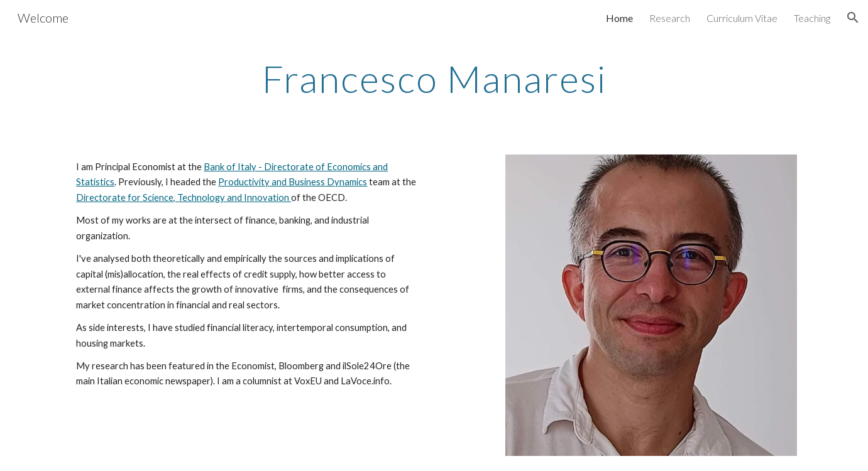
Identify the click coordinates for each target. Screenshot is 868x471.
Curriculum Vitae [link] (742, 18)
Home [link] (619, 18)
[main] (434, 78)
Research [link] (670, 18)
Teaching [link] (812, 18)
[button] (853, 18)
